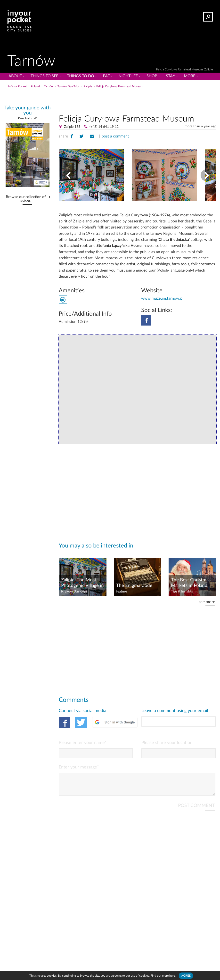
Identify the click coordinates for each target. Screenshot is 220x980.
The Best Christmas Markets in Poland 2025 (191, 583)
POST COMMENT (196, 809)
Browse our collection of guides (26, 199)
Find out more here (163, 976)
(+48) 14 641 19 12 (104, 127)
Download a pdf (27, 118)
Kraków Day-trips (74, 592)
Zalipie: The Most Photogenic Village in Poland (82, 583)
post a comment (115, 136)
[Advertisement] (138, 100)
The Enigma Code (134, 586)
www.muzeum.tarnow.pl (162, 298)
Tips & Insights (182, 592)
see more (207, 602)
